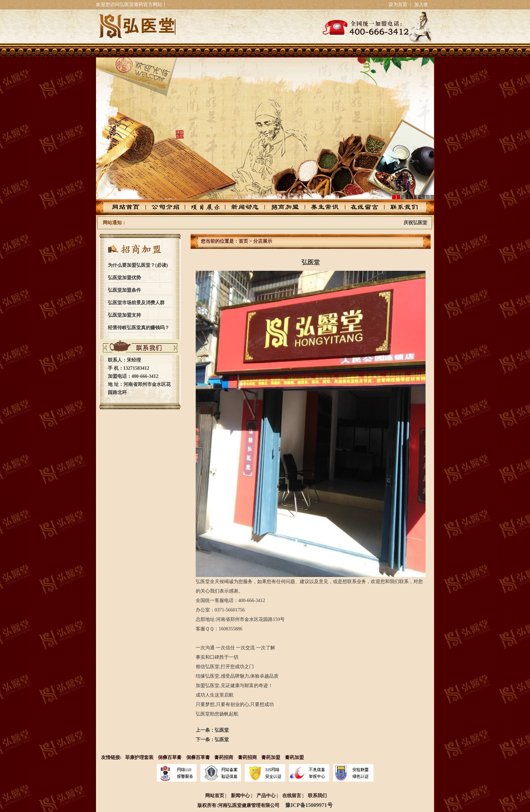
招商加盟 (284, 207)
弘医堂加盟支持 (124, 315)
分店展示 (263, 241)
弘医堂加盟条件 (124, 290)
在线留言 (360, 207)
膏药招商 (224, 757)
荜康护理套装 (139, 757)
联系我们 (399, 207)
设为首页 (398, 5)
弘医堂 (222, 730)
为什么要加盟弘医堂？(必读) (138, 265)
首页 (243, 241)
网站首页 (131, 207)
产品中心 (208, 207)
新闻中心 (240, 796)
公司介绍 (170, 207)
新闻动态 (246, 207)
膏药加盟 (271, 757)
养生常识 (322, 207)
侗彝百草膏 (170, 757)
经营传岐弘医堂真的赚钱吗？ (139, 328)
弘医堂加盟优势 (124, 278)
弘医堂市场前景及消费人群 (136, 303)
